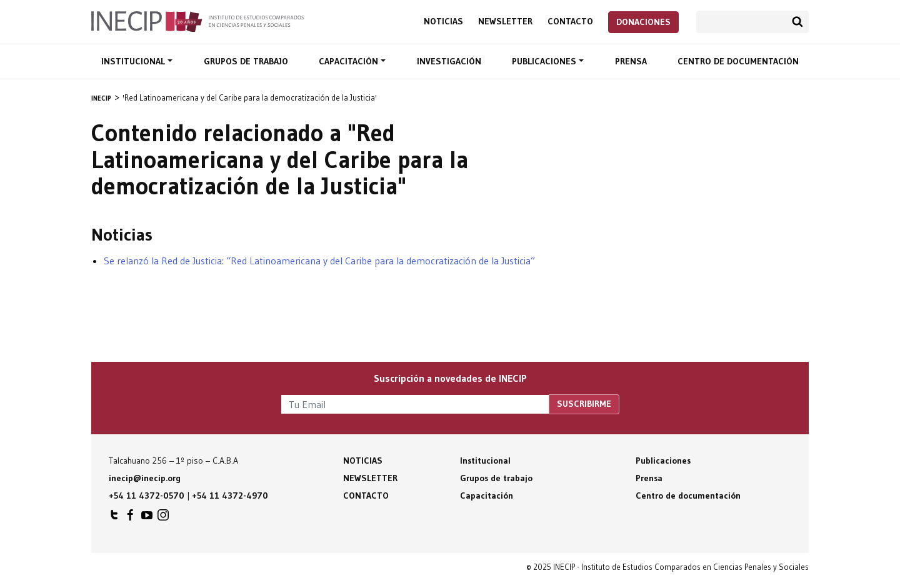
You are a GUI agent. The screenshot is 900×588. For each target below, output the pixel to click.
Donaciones (643, 22)
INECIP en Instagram (163, 518)
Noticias (443, 22)
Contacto (570, 22)
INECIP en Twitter (114, 518)
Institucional (134, 61)
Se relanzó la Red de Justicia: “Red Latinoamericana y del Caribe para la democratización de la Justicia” (319, 261)
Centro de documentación (738, 61)
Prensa (631, 61)
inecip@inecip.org (145, 478)
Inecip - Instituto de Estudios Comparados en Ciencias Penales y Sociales (197, 21)
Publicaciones (545, 61)
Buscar (797, 22)
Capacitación (350, 61)
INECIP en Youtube (147, 518)
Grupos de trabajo (246, 61)
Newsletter (505, 22)
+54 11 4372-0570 (147, 496)
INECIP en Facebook (131, 518)
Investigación (449, 61)
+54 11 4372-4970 (230, 496)
